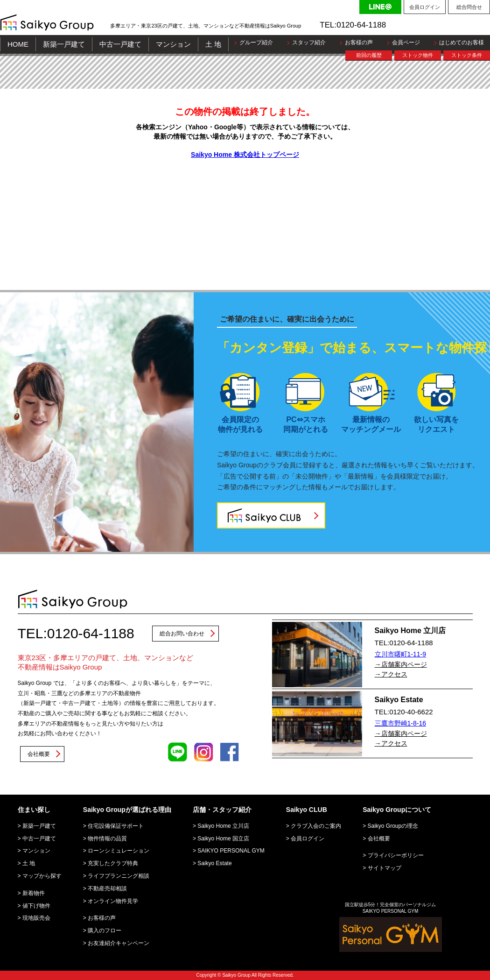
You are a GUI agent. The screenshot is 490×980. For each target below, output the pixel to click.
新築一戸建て (64, 44)
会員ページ (406, 42)
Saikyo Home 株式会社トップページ (245, 155)
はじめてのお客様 (462, 42)
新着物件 (34, 893)
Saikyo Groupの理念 (393, 826)
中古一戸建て (120, 44)
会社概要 (39, 754)
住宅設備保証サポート (116, 826)
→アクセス (391, 674)
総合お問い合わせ (182, 634)
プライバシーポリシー (396, 855)
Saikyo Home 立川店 (223, 826)
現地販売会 (36, 918)
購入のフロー (105, 931)
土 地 (213, 44)
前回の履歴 (369, 55)
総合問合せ (469, 7)
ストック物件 (418, 55)
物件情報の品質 (107, 839)
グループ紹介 (256, 42)
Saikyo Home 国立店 (223, 839)
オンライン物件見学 (113, 901)
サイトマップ (385, 868)
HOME (18, 44)
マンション (173, 44)
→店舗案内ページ (401, 664)
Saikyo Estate (214, 863)
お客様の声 (359, 42)
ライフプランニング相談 (119, 876)
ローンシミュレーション (119, 851)
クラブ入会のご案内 (316, 826)
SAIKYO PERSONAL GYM (231, 851)
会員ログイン (425, 7)
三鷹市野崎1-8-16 (400, 723)
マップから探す (42, 876)
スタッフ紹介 (309, 42)
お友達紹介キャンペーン (119, 943)
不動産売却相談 (107, 888)
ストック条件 (467, 55)
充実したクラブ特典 (113, 863)
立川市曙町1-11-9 (400, 654)
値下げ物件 (36, 906)
